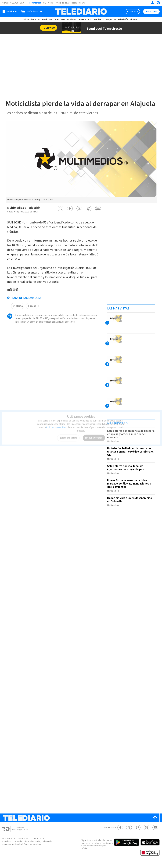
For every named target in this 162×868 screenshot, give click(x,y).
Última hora (30, 20)
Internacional (85, 20)
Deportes (111, 20)
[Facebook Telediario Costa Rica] (120, 832)
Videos (133, 20)
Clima (51, 3)
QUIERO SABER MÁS (68, 434)
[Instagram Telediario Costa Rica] (138, 832)
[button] (60, 217)
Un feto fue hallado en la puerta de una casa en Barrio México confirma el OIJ (130, 459)
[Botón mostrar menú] (10, 12)
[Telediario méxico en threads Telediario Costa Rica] (146, 832)
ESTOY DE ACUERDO (94, 434)
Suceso (32, 312)
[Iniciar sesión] (152, 3)
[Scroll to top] (155, 823)
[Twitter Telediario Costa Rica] (129, 832)
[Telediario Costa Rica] (81, 12)
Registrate (151, 12)
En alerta (72, 20)
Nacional (42, 20)
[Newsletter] (158, 3)
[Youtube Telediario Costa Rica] (155, 832)
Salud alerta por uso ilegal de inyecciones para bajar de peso (127, 474)
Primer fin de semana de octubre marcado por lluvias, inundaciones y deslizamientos (130, 490)
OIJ (45, 3)
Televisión (123, 20)
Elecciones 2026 (57, 20)
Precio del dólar (63, 3)
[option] (81, 170)
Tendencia (99, 20)
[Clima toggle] (31, 12)
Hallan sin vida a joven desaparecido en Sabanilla (131, 505)
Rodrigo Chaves (80, 3)
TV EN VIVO (130, 12)
